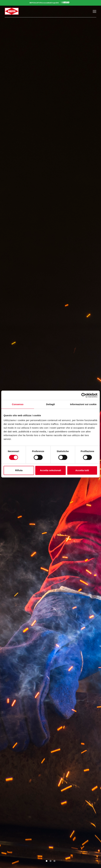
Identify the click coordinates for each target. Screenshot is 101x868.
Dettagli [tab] (50, 404)
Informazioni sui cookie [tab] (83, 404)
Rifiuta (19, 470)
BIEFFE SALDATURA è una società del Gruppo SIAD (44, 3)
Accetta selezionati (50, 470)
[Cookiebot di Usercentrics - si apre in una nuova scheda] (84, 395)
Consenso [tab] (18, 404)
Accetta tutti (82, 470)
